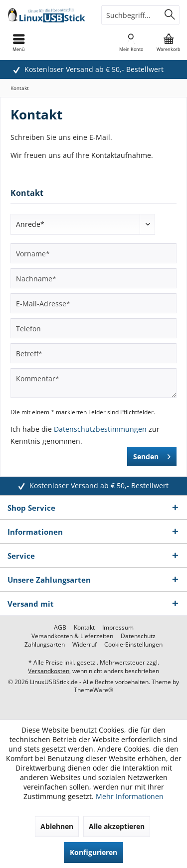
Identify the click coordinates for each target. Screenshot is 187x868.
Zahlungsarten (45, 645)
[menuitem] (168, 42)
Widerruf (85, 645)
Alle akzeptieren (117, 826)
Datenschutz (138, 636)
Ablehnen (57, 826)
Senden (152, 455)
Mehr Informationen (130, 796)
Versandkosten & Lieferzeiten (72, 636)
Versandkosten (49, 671)
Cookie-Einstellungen (133, 645)
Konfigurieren (93, 852)
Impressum (118, 628)
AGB (60, 628)
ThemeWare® (93, 690)
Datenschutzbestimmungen (100, 429)
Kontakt (84, 628)
